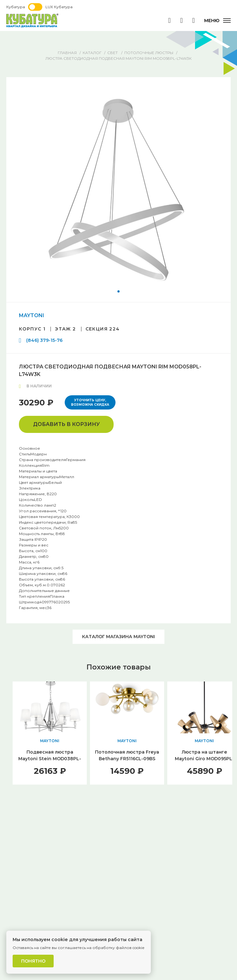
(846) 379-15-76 (44, 340)
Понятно (33, 961)
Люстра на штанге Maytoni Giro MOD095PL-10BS (204, 759)
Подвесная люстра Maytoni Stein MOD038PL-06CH (50, 759)
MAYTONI (32, 315)
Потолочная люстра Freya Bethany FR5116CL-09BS (127, 755)
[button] (118, 291)
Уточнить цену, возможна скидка (90, 402)
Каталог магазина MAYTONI (118, 637)
